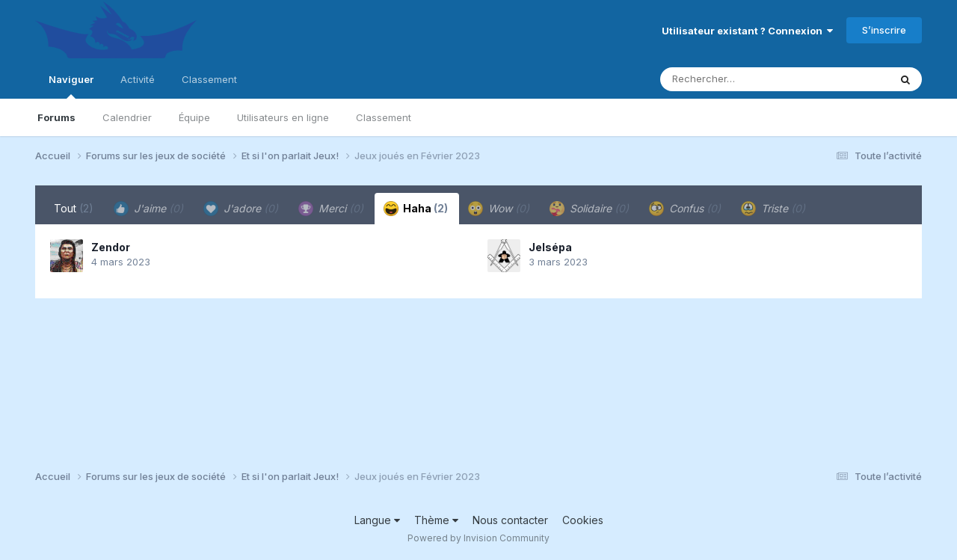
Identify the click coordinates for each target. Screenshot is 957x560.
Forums (56, 117)
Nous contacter (510, 520)
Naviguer (71, 86)
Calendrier (127, 117)
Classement (384, 117)
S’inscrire (884, 30)
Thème (436, 520)
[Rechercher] (732, 79)
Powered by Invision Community (478, 538)
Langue (377, 520)
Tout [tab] (74, 208)
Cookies (583, 520)
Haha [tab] (416, 209)
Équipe (194, 117)
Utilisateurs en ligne (283, 117)
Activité (138, 79)
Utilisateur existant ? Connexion (747, 31)
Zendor (111, 247)
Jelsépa (550, 247)
